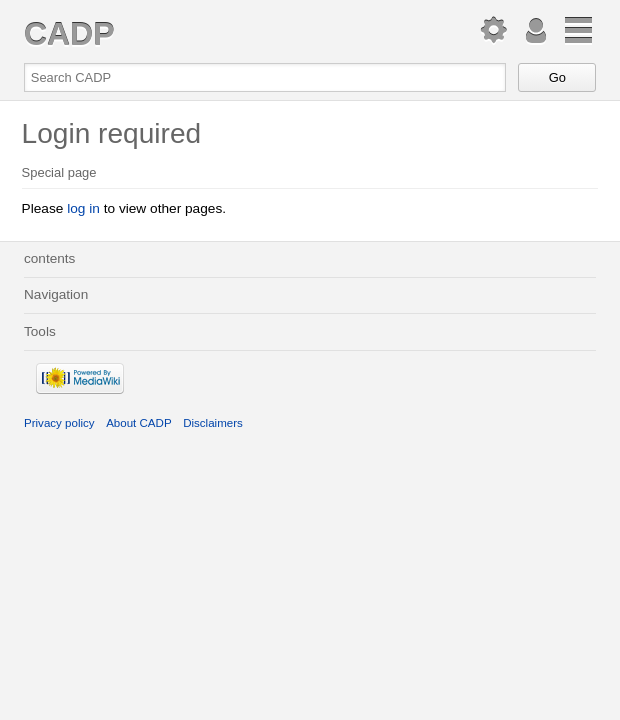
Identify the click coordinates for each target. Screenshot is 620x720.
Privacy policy (59, 423)
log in (83, 208)
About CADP (138, 423)
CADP (69, 34)
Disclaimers (213, 423)
